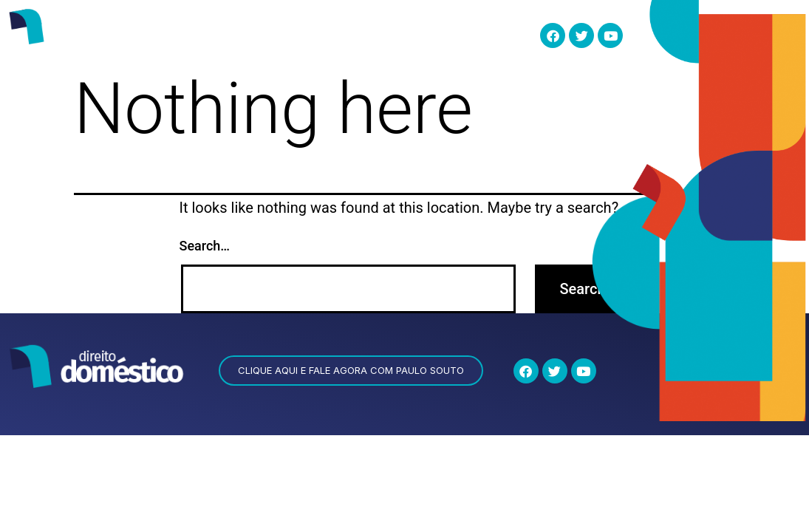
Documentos (472, 35)
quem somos (217, 35)
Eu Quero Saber (369, 35)
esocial (286, 35)
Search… (205, 246)
